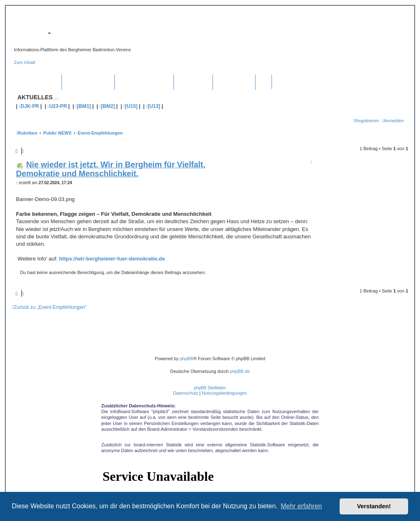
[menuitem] (393, 121)
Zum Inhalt (25, 62)
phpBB (186, 359)
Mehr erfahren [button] (301, 506)
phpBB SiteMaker (210, 388)
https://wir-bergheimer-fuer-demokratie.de (112, 259)
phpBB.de (240, 371)
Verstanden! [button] (374, 506)
